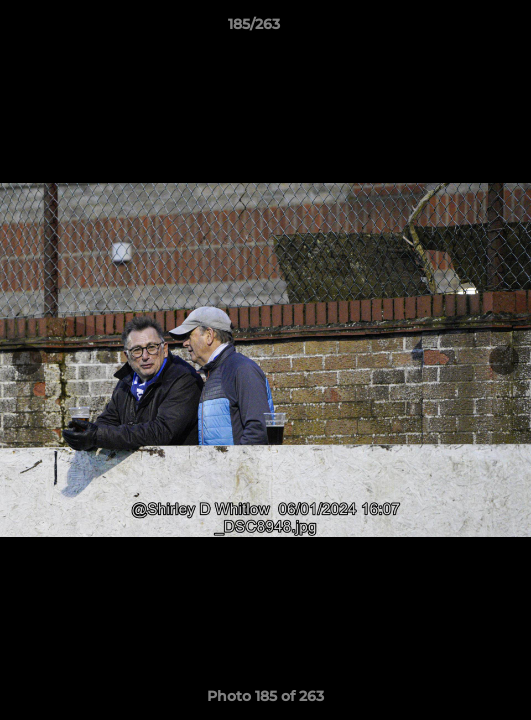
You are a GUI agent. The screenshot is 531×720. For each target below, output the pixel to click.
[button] (459, 29)
